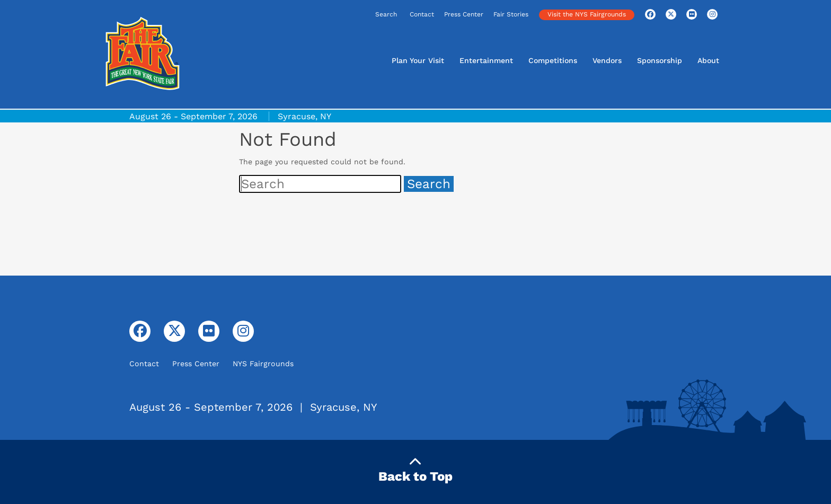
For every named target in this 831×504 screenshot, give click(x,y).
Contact (422, 14)
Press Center (464, 14)
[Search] (353, 15)
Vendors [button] (607, 60)
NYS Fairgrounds (263, 364)
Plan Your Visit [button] (418, 60)
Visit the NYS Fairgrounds (587, 14)
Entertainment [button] (486, 60)
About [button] (708, 60)
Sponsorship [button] (660, 60)
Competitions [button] (553, 60)
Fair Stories (511, 14)
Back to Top (415, 470)
